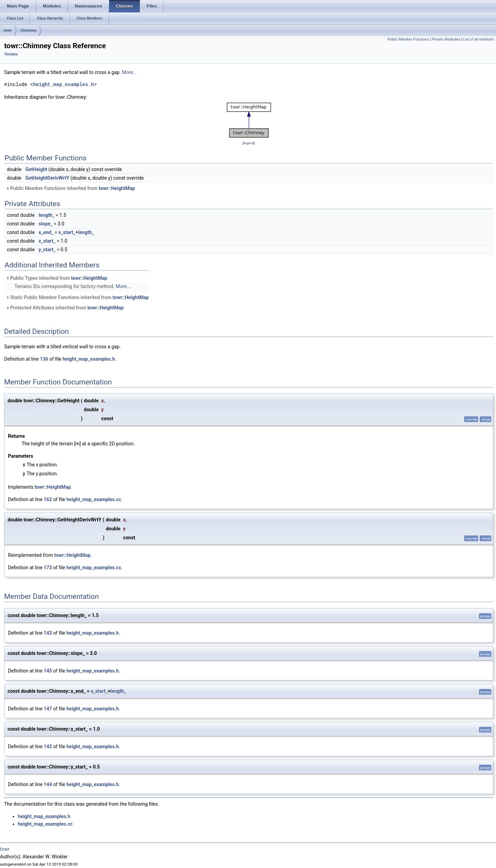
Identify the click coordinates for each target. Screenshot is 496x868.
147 (48, 709)
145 (48, 671)
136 (44, 359)
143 (48, 633)
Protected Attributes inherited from (65, 308)
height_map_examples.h (63, 84)
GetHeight (37, 169)
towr (8, 30)
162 (48, 499)
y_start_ (47, 250)
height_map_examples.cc (94, 499)
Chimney (28, 30)
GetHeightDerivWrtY (47, 178)
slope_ (45, 224)
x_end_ (46, 232)
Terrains (11, 54)
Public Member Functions (408, 39)
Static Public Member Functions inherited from (77, 297)
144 (48, 784)
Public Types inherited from (56, 278)
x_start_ (67, 232)
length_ (46, 215)
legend (249, 143)
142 (48, 747)
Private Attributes (446, 39)
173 (48, 568)
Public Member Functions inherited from (70, 188)
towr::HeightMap (117, 188)
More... (129, 72)
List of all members (479, 39)
